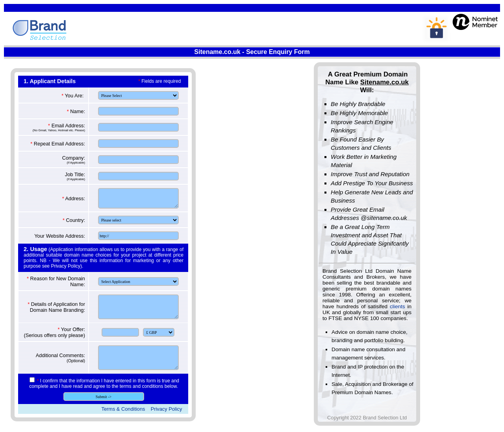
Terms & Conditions (123, 409)
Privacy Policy (167, 409)
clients (397, 306)
